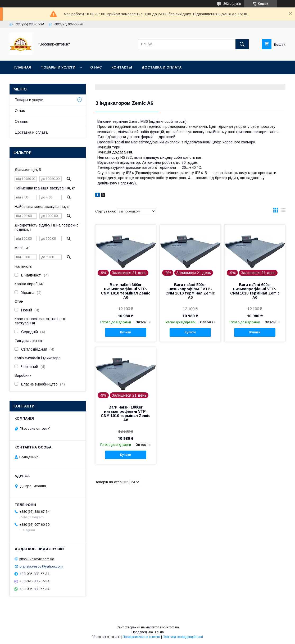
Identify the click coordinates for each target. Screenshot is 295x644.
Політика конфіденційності (183, 637)
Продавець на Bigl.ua (148, 632)
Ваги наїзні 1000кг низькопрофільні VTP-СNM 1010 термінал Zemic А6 (126, 414)
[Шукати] (242, 44)
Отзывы (22, 121)
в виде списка (283, 211)
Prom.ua (173, 627)
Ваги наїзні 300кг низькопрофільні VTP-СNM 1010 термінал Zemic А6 (126, 291)
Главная (23, 67)
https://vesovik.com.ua (37, 559)
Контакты (122, 67)
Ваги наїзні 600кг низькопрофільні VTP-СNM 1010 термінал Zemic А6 (255, 291)
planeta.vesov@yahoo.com (41, 566)
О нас (96, 67)
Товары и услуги (58, 67)
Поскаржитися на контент (141, 637)
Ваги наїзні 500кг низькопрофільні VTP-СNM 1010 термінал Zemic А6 (190, 291)
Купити (126, 332)
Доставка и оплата (162, 67)
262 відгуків (232, 4)
